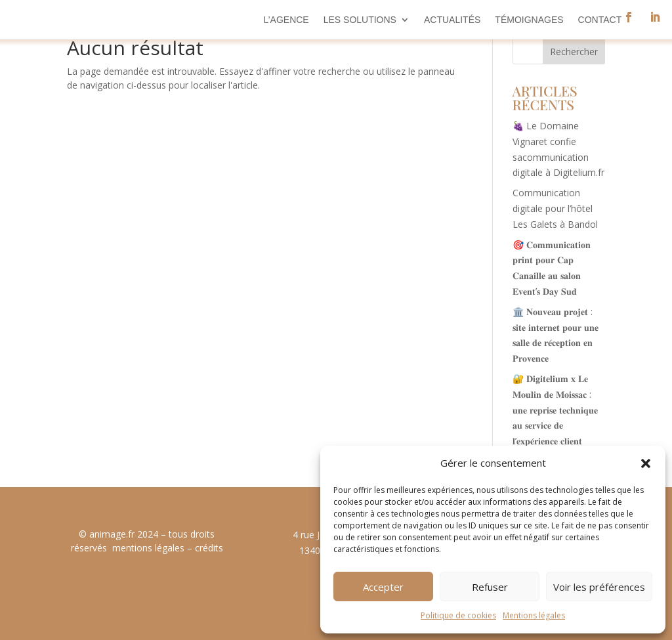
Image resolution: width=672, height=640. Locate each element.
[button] (646, 463)
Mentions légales (534, 615)
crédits (209, 548)
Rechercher (574, 52)
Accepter (383, 587)
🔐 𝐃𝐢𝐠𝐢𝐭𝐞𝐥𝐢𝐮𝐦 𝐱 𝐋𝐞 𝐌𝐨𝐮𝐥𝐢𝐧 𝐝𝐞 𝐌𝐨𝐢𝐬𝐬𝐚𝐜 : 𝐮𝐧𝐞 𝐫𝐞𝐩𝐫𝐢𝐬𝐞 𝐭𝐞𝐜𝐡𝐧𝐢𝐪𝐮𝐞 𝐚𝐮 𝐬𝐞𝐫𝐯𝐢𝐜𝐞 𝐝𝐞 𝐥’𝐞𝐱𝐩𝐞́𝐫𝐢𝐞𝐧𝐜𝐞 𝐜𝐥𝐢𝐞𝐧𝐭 (555, 410)
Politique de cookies (458, 615)
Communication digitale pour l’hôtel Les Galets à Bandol (555, 208)
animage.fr (112, 534)
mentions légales (148, 548)
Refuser (490, 587)
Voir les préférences (599, 587)
